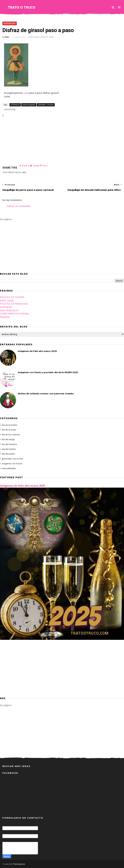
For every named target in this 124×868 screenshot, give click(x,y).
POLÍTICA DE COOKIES (12, 297)
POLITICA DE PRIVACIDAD (14, 304)
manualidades (9, 468)
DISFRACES (10, 23)
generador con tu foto (13, 459)
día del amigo (8, 439)
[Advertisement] (62, 141)
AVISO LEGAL (7, 300)
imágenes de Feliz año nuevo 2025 (37, 351)
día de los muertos (11, 434)
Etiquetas (5, 317)
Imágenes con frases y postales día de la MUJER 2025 (48, 372)
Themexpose (19, 864)
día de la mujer (9, 430)
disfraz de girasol (29, 105)
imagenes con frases (12, 463)
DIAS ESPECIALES (9, 310)
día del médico (9, 449)
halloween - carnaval (46, 105)
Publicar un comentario (19, 206)
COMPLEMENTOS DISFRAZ (15, 314)
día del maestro (9, 444)
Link (26, 93)
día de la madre (9, 425)
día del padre (8, 454)
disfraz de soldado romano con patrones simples (46, 394)
